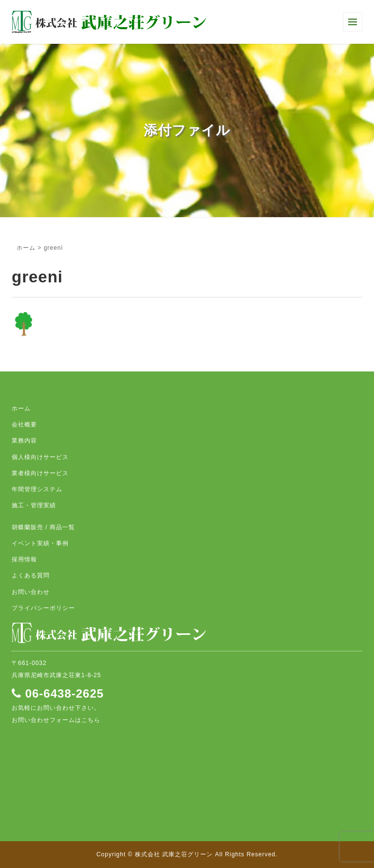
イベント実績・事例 (40, 543)
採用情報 (24, 559)
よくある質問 (31, 575)
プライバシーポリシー (43, 608)
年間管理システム (37, 489)
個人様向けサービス (40, 457)
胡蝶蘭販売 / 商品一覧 (43, 527)
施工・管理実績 (34, 505)
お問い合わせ (31, 592)
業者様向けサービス (40, 473)
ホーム (26, 248)
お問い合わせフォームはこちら (56, 720)
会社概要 (24, 425)
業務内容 (24, 441)
